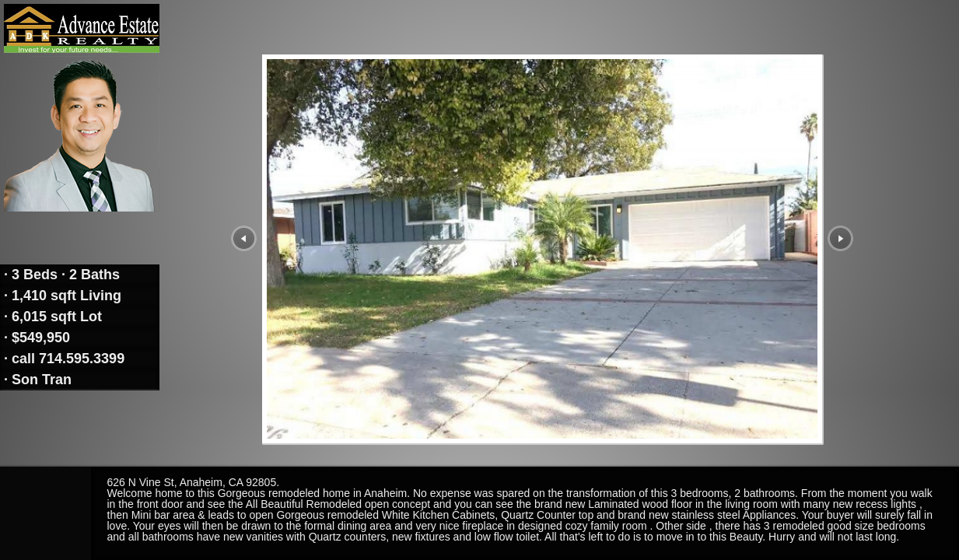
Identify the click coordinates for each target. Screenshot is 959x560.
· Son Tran (36, 380)
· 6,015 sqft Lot (51, 317)
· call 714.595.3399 (62, 359)
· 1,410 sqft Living (61, 296)
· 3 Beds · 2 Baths (60, 275)
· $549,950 (35, 338)
